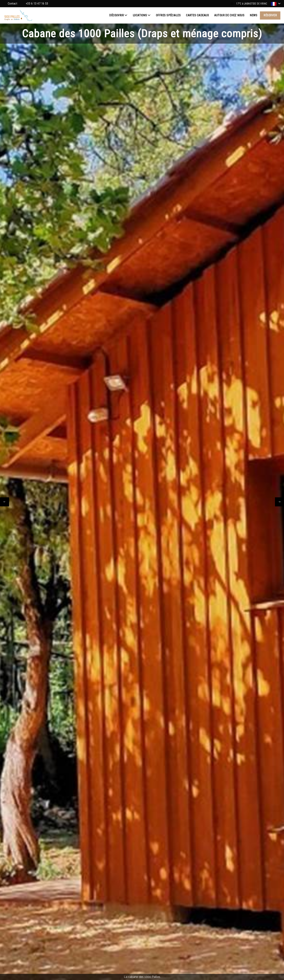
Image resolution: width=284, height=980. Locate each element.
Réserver (270, 15)
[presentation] (5, 502)
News (253, 15)
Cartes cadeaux (197, 15)
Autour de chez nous (229, 15)
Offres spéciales (168, 15)
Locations (142, 15)
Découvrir (118, 15)
